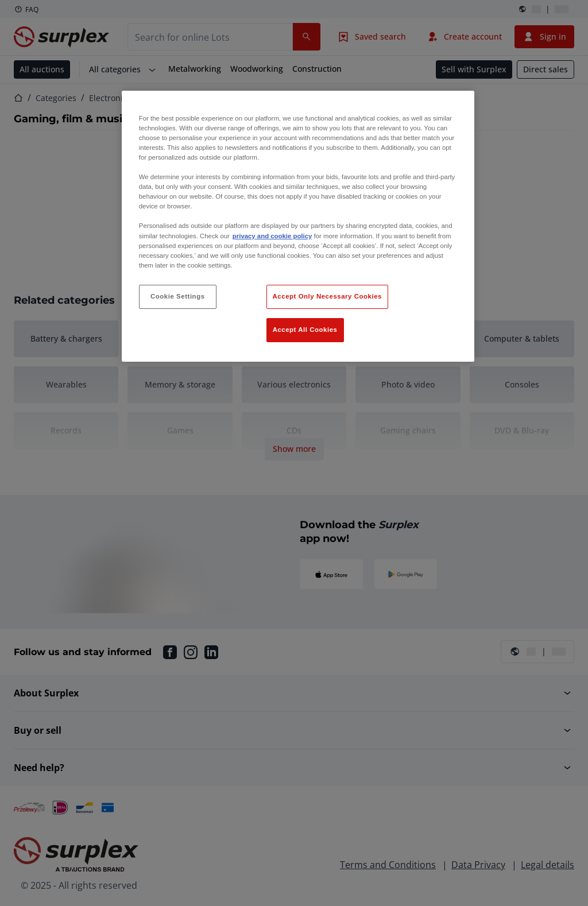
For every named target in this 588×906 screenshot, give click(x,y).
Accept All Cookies (305, 330)
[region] (298, 226)
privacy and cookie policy (272, 236)
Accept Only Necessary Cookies (327, 296)
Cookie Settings (178, 296)
